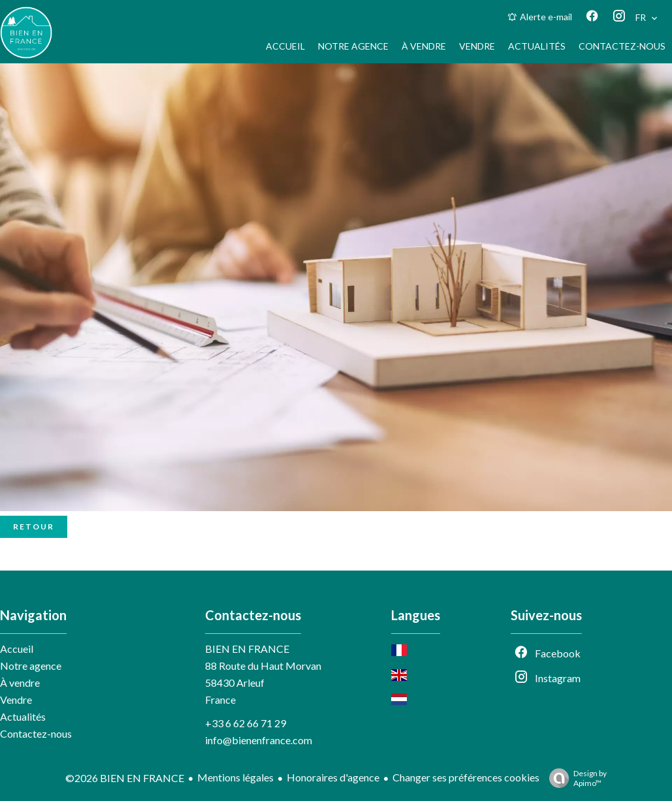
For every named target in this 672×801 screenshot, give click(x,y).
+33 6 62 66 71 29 (246, 723)
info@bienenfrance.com (259, 740)
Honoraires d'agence (333, 777)
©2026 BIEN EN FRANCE (125, 778)
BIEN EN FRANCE (247, 649)
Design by (575, 778)
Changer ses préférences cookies (466, 777)
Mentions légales (235, 777)
